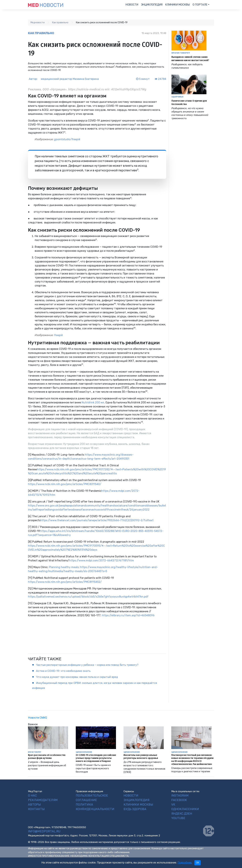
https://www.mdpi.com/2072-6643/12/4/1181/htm (101, 560)
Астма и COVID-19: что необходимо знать (63, 671)
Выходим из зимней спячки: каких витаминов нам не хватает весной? (190, 59)
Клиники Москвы (178, 5)
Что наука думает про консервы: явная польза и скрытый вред (77, 677)
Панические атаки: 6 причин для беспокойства (189, 103)
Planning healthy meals (63, 567)
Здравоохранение (84, 752)
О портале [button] (200, 5)
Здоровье (177, 97)
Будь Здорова (135, 809)
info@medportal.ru (44, 831)
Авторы (34, 805)
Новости (132, 5)
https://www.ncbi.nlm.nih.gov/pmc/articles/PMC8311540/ (65, 484)
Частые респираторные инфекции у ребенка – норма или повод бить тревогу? (87, 665)
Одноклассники (185, 809)
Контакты (36, 809)
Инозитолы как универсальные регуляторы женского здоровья (141, 757)
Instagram (180, 796)
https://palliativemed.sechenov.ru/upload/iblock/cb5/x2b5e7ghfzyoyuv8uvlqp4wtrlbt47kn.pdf (88, 597)
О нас (32, 796)
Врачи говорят (181, 53)
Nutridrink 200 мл (93, 402)
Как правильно (41, 33)
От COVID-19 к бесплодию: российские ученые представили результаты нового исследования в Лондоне (96, 758)
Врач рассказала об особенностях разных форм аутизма (47, 757)
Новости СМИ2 (38, 718)
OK (197, 863)
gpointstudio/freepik (67, 139)
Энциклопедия (152, 5)
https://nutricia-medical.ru (86, 89)
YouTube (178, 818)
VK (173, 805)
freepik (58, 335)
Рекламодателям (43, 800)
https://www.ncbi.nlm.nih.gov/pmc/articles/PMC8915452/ (65, 582)
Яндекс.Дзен (182, 814)
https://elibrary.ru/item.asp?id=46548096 (128, 615)
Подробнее (185, 863)
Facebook (179, 800)
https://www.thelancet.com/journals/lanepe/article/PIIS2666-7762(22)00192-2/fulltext (97, 520)
